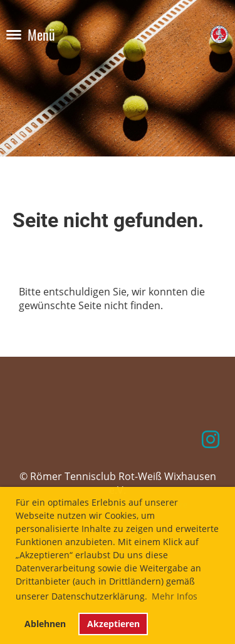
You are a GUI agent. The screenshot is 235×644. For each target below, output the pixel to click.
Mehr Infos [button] (175, 596)
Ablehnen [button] (45, 624)
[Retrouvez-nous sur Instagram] (211, 439)
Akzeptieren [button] (113, 624)
